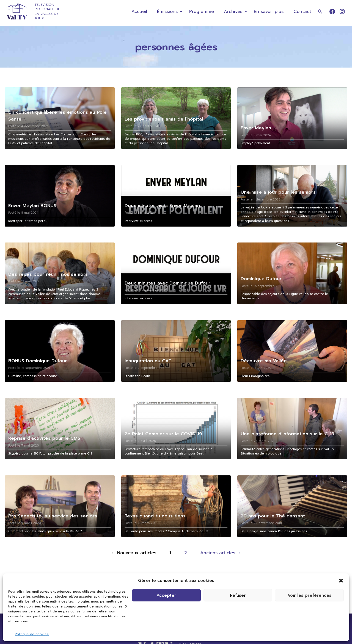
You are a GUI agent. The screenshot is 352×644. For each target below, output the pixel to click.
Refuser (238, 595)
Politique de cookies (32, 634)
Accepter (166, 595)
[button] (341, 581)
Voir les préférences (310, 595)
